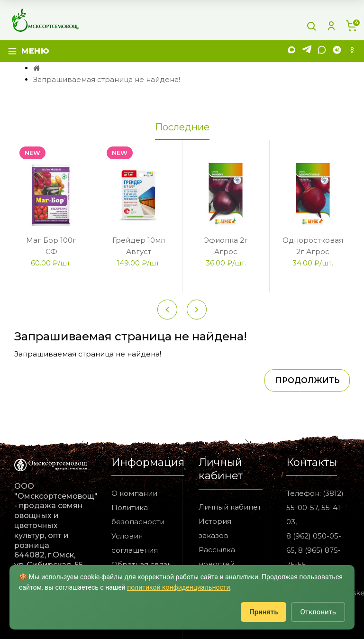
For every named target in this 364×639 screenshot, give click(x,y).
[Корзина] (351, 26)
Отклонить (318, 612)
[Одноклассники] (352, 51)
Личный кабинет (230, 507)
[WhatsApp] (322, 51)
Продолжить (308, 380)
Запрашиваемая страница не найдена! (107, 79)
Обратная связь (141, 564)
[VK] (337, 51)
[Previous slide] (167, 310)
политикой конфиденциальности (178, 587)
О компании (134, 493)
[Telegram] (307, 51)
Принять (264, 612)
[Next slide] (197, 310)
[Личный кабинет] (331, 26)
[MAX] (291, 51)
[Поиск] (311, 26)
